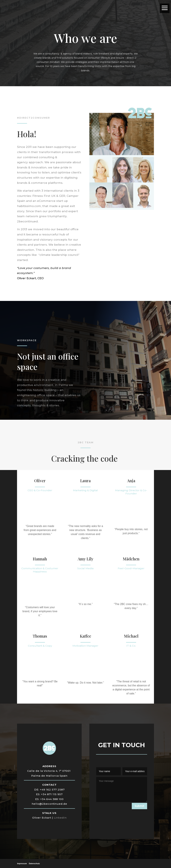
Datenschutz (34, 863)
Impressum (22, 863)
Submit (139, 806)
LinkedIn (60, 818)
